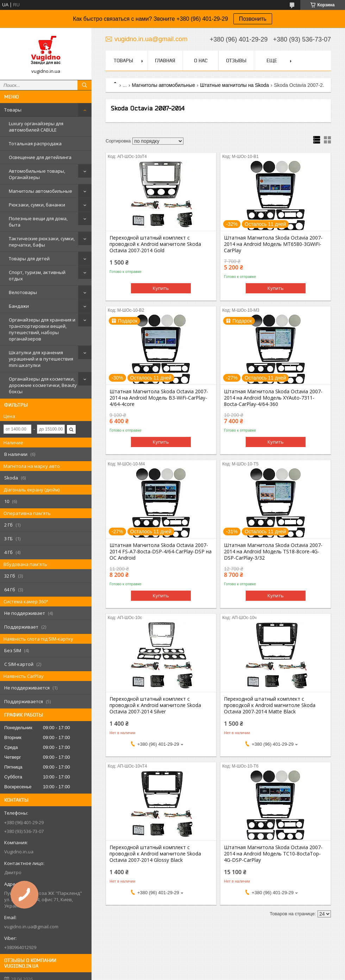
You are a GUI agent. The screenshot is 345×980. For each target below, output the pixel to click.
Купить (161, 288)
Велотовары (23, 292)
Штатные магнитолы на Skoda (234, 85)
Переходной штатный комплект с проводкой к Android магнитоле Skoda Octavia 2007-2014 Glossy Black (155, 854)
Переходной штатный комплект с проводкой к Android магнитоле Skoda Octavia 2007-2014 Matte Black (270, 705)
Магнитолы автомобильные (40, 191)
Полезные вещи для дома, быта (38, 222)
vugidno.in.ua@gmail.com (31, 927)
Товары (13, 110)
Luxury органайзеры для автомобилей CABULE (36, 127)
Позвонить (253, 19)
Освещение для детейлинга (40, 157)
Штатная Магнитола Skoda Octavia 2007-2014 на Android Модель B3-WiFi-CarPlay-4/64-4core (159, 398)
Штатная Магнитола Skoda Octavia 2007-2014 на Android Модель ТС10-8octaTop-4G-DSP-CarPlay (273, 854)
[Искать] (84, 85)
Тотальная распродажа (35, 144)
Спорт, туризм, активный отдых (37, 275)
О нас (201, 61)
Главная (165, 61)
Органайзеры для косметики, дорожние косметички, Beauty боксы (43, 385)
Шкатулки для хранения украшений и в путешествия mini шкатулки (41, 359)
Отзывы (236, 61)
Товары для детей (29, 259)
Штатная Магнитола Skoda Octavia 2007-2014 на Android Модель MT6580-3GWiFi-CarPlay (273, 244)
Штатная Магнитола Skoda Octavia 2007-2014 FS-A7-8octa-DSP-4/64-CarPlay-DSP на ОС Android (161, 552)
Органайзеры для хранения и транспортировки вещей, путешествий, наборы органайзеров (42, 329)
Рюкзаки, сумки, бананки (37, 205)
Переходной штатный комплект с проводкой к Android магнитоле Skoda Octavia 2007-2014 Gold (155, 244)
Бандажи (19, 306)
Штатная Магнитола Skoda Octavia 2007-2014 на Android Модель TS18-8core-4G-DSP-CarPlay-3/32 (273, 552)
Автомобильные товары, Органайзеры (37, 174)
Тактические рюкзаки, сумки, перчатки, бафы (42, 242)
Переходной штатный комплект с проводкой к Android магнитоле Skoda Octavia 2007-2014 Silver (155, 705)
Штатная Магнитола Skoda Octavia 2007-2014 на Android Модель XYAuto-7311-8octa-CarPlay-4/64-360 (273, 398)
